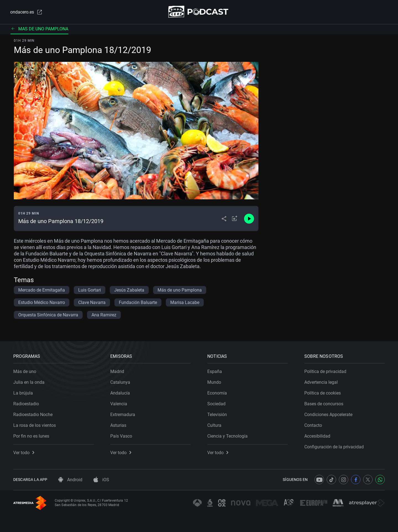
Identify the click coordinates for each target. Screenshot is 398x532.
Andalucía (120, 393)
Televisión (217, 415)
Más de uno (25, 371)
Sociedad (216, 404)
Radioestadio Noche (33, 415)
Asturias (118, 425)
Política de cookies (323, 393)
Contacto (313, 425)
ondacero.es (27, 12)
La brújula (23, 393)
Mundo (214, 382)
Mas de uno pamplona (39, 29)
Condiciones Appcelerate (328, 415)
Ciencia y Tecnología (227, 436)
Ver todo (24, 453)
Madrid (117, 371)
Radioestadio (26, 404)
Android (70, 480)
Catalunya (120, 382)
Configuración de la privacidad (334, 447)
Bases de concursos (324, 404)
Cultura (214, 425)
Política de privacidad (325, 371)
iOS (101, 480)
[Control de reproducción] (249, 219)
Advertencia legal (321, 382)
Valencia (119, 404)
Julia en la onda (29, 382)
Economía (217, 393)
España (215, 371)
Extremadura (123, 415)
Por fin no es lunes (31, 436)
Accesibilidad (317, 436)
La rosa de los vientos (35, 425)
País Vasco (121, 436)
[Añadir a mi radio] (235, 219)
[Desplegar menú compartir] (224, 219)
